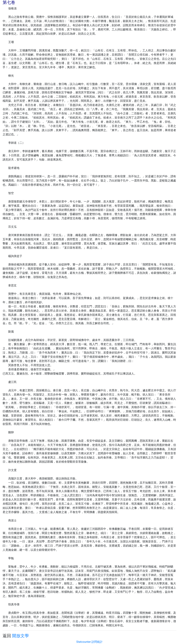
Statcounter (84, 642)
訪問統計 (97, 642)
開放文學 (20, 636)
